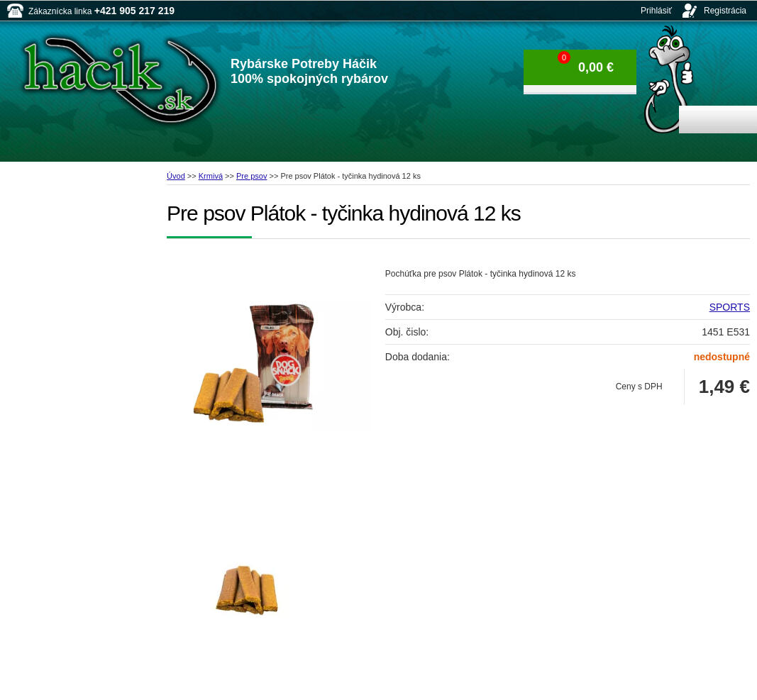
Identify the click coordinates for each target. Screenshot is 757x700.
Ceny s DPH (639, 387)
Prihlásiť (656, 11)
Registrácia (725, 11)
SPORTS (730, 307)
